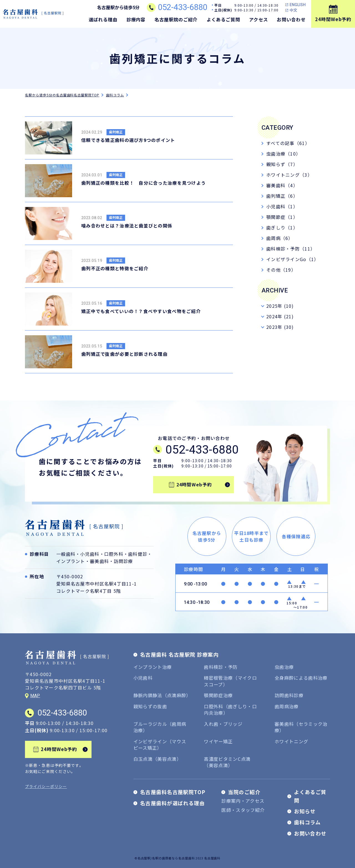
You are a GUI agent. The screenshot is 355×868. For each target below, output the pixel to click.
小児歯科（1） (282, 206)
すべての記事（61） (288, 143)
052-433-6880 (182, 7)
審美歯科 (99, 561)
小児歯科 (90, 554)
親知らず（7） (282, 164)
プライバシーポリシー (46, 786)
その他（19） (281, 270)
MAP (35, 696)
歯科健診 (138, 554)
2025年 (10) (280, 306)
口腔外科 (114, 554)
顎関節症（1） (282, 217)
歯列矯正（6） (282, 196)
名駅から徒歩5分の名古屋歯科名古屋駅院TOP (62, 95)
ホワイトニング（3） (289, 175)
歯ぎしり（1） (282, 227)
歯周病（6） (280, 238)
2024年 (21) (280, 316)
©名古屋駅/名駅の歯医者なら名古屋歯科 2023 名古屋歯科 (177, 858)
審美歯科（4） (282, 185)
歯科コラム (115, 95)
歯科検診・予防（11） (291, 249)
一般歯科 (66, 554)
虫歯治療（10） (283, 154)
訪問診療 (123, 561)
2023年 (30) (280, 327)
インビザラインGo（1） (292, 259)
